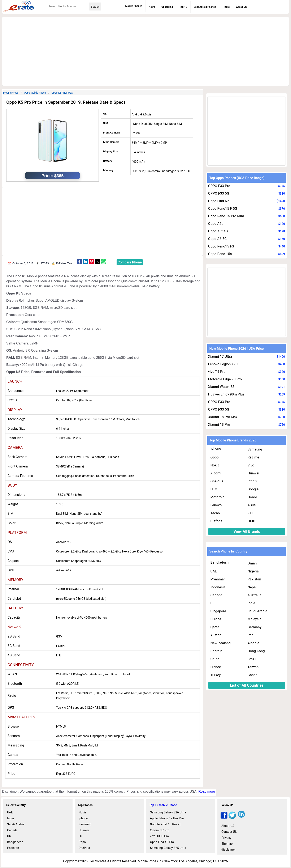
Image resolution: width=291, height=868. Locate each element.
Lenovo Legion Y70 (223, 364)
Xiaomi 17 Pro (160, 830)
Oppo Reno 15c (220, 254)
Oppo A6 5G (218, 239)
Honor (252, 497)
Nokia (215, 465)
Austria (216, 635)
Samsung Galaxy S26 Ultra (168, 812)
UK (213, 603)
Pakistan (254, 579)
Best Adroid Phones (205, 7)
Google (253, 489)
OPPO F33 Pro (219, 186)
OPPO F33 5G (219, 193)
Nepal (252, 587)
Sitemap (227, 844)
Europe (216, 619)
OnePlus (217, 481)
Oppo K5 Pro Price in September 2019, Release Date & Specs (66, 102)
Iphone (216, 448)
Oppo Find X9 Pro (162, 842)
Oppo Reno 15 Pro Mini (226, 216)
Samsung (255, 449)
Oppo (215, 457)
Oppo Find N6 (219, 201)
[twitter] (232, 818)
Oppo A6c (216, 224)
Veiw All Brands (247, 531)
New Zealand (221, 643)
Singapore (218, 611)
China (215, 659)
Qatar (215, 627)
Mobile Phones (134, 6)
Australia (255, 595)
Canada (216, 595)
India (251, 603)
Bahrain (216, 651)
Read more (207, 791)
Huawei (253, 473)
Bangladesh (220, 562)
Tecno (215, 513)
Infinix (252, 481)
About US (241, 7)
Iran (251, 635)
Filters (226, 7)
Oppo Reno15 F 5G (223, 209)
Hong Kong (256, 651)
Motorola (218, 497)
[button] (79, 262)
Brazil (252, 659)
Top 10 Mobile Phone (163, 805)
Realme (253, 457)
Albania (253, 643)
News (152, 7)
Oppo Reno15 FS (221, 246)
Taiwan (253, 667)
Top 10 (183, 7)
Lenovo (216, 505)
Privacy (226, 838)
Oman (252, 563)
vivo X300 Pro (159, 836)
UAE (214, 571)
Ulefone (216, 521)
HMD (251, 521)
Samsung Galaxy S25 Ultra (168, 848)
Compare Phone (130, 262)
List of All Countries (247, 685)
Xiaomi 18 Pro (219, 425)
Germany (255, 627)
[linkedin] (241, 818)
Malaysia (255, 619)
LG (80, 836)
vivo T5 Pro (217, 372)
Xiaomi (216, 473)
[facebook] (224, 818)
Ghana (253, 675)
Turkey (216, 675)
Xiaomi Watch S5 (221, 387)
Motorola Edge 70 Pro (225, 379)
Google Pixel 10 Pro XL (166, 824)
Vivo (251, 465)
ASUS (252, 505)
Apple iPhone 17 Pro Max (167, 818)
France (216, 667)
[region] (145, 51)
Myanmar (218, 579)
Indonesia (218, 587)
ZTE (251, 513)
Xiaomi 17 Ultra (220, 357)
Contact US (229, 832)
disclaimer (229, 850)
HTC (214, 489)
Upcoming (167, 7)
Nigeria (253, 571)
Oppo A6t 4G (218, 231)
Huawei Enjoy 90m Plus (226, 394)
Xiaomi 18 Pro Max (223, 417)
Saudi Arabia (257, 611)
